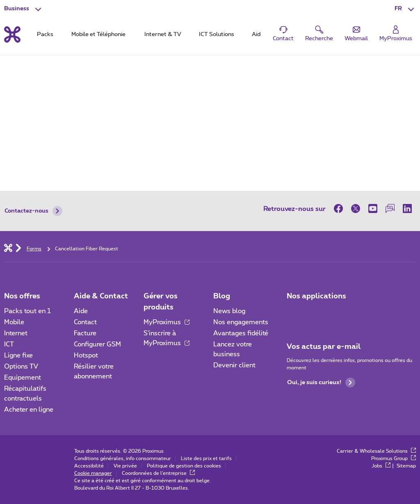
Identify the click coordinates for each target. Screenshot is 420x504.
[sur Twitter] (356, 208)
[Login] (396, 34)
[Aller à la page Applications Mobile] (294, 314)
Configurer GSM (97, 344)
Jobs (381, 466)
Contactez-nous (33, 211)
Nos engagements (241, 322)
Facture (85, 333)
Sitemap (406, 466)
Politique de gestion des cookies (184, 466)
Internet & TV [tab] (163, 34)
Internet (16, 333)
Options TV (21, 367)
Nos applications (316, 296)
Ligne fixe (18, 355)
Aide (81, 311)
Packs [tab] (45, 34)
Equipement (23, 378)
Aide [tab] (258, 34)
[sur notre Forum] (390, 208)
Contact (85, 322)
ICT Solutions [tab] (217, 34)
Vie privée (125, 466)
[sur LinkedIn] (407, 208)
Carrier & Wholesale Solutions (376, 451)
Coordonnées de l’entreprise (158, 473)
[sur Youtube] (373, 208)
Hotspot (86, 355)
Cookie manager (93, 473)
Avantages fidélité (241, 333)
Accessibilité (89, 466)
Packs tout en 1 (27, 311)
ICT (9, 344)
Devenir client (234, 365)
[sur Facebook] (340, 208)
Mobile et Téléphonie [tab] (98, 34)
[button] (405, 9)
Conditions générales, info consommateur (123, 458)
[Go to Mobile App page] (317, 314)
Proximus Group (394, 458)
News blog (229, 311)
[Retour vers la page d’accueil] (12, 34)
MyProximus (167, 322)
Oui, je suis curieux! (321, 383)
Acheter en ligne (29, 410)
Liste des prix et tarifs (206, 458)
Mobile (14, 322)
